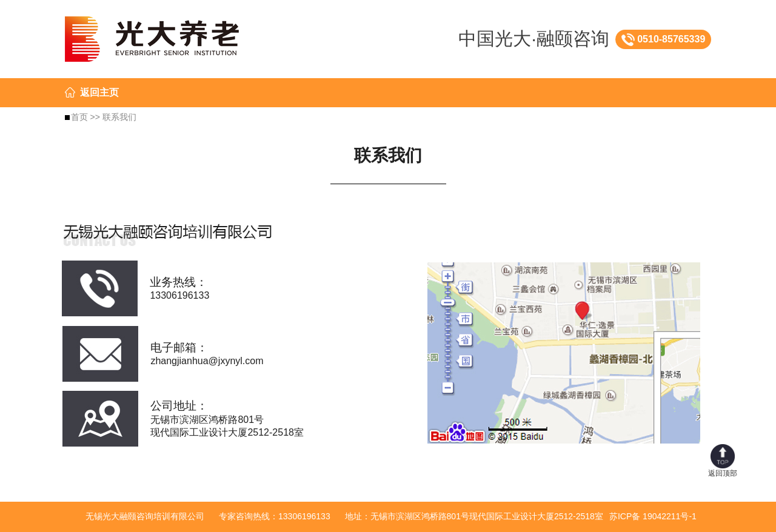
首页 (79, 117)
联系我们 (119, 117)
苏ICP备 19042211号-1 (653, 516)
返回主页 (99, 92)
